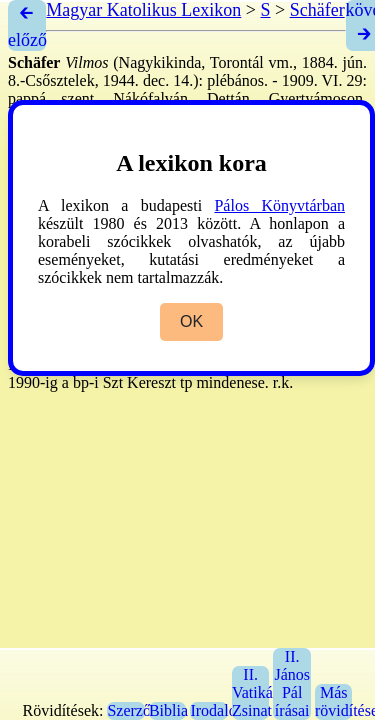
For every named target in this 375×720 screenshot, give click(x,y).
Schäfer (317, 10)
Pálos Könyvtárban (279, 205)
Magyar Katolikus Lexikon (143, 10)
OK (191, 321)
